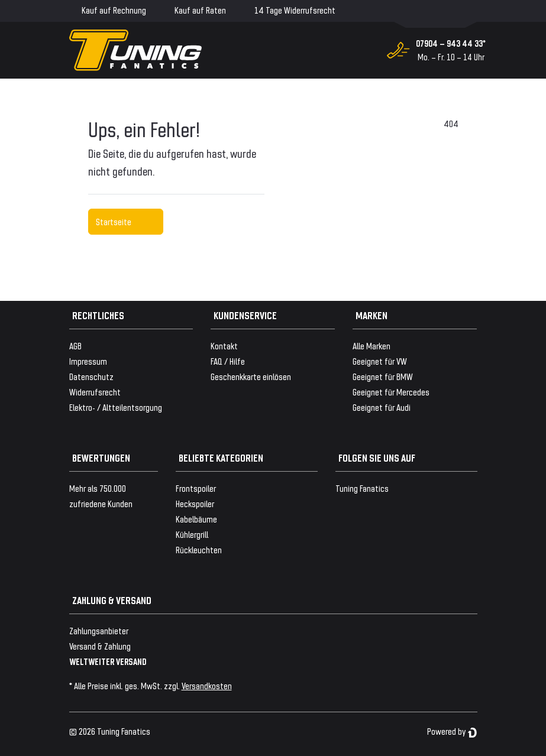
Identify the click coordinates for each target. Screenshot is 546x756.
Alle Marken (371, 345)
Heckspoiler (195, 503)
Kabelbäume (196, 519)
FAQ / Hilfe (228, 361)
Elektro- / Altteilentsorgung (116, 407)
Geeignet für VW (380, 361)
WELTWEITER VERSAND (108, 661)
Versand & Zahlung (100, 646)
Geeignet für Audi (382, 407)
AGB (75, 345)
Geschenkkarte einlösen (251, 376)
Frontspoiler (196, 488)
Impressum (88, 361)
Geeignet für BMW (383, 376)
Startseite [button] (126, 221)
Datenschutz (91, 376)
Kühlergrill (192, 534)
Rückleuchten (199, 549)
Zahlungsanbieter (99, 630)
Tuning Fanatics (362, 488)
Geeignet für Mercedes (391, 392)
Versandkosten (207, 685)
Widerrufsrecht (95, 392)
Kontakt (224, 345)
